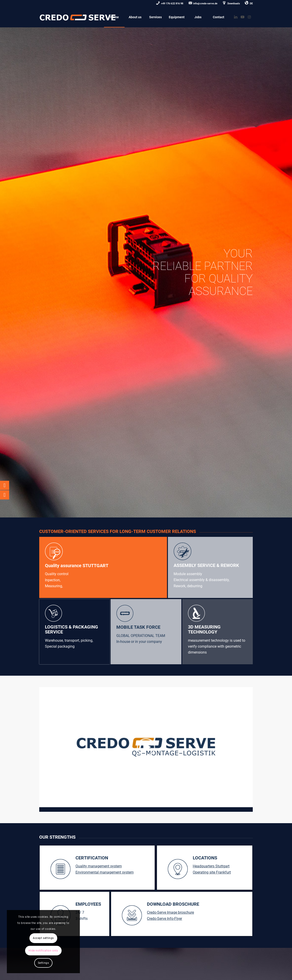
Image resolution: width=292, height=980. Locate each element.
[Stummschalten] (249, 804)
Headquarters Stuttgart (211, 866)
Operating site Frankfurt (212, 872)
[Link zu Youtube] (242, 17)
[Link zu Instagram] (249, 17)
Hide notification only (43, 951)
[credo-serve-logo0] (78, 17)
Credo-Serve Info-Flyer (164, 919)
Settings (43, 963)
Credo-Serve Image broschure (170, 912)
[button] (146, 747)
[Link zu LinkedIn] (236, 17)
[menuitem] (170, 4)
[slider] (137, 804)
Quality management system (99, 866)
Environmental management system (105, 872)
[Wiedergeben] (43, 804)
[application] (146, 747)
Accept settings (43, 938)
